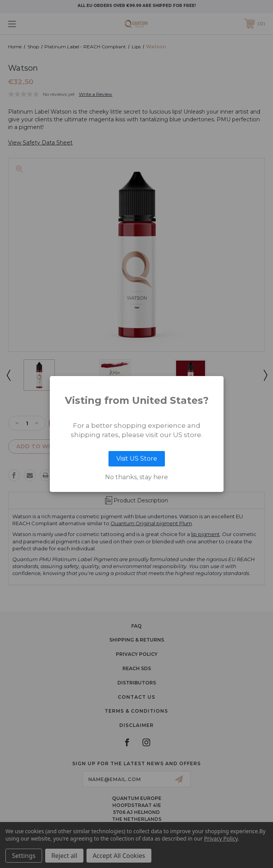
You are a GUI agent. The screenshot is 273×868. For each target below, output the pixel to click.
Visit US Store (137, 459)
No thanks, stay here (136, 477)
